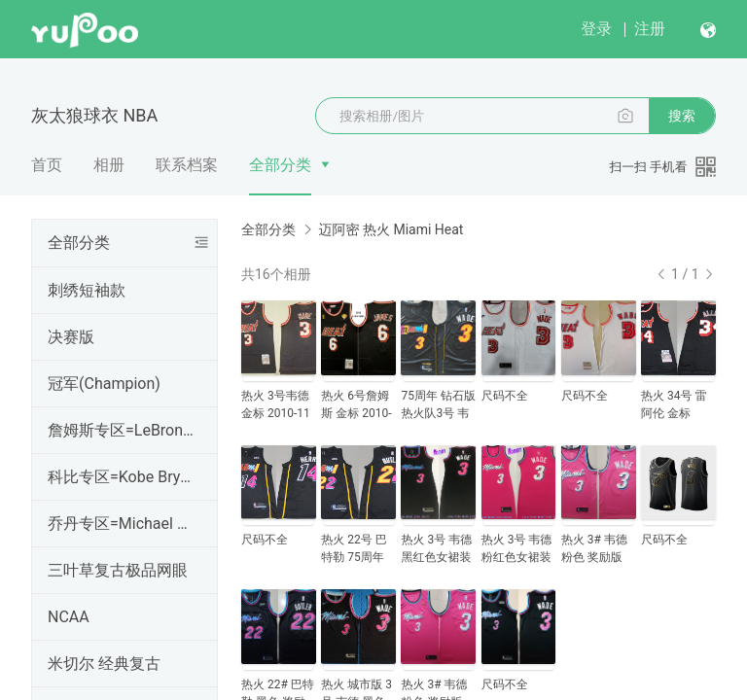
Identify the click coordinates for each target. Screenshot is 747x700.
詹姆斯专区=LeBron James (121, 430)
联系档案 (187, 165)
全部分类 (280, 165)
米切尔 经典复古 (104, 664)
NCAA (69, 617)
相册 (109, 165)
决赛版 (71, 337)
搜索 (682, 116)
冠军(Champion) (104, 384)
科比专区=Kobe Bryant (121, 477)
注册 (650, 29)
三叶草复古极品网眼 (118, 570)
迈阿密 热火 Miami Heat (391, 229)
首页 (47, 165)
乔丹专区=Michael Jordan (121, 524)
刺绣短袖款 (87, 290)
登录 (596, 29)
